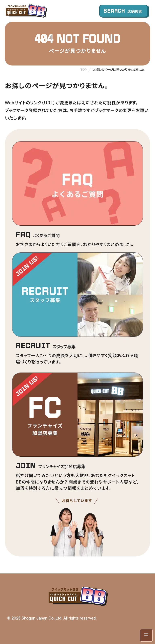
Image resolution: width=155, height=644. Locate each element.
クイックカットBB (26, 11)
